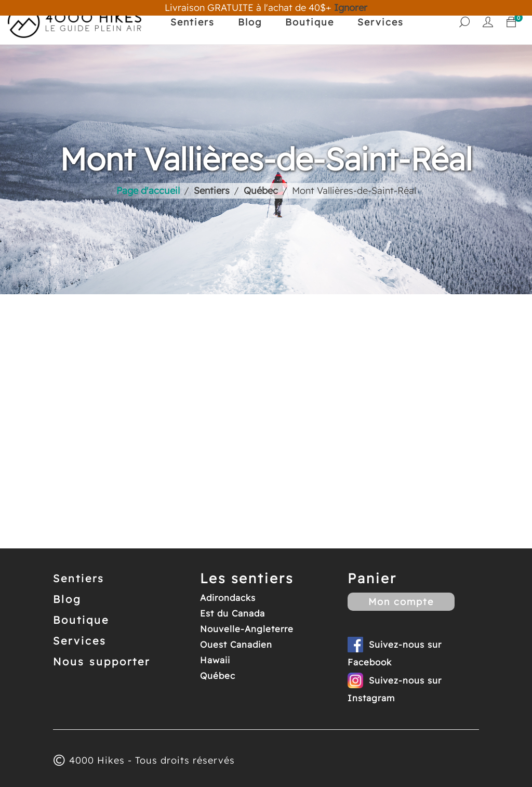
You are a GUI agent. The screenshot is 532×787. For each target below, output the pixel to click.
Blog (250, 22)
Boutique (310, 22)
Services (381, 22)
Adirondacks (228, 598)
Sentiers (192, 22)
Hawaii (215, 660)
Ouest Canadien (236, 644)
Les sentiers (247, 578)
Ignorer (351, 8)
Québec (218, 675)
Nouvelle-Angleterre (247, 629)
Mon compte (401, 602)
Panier (372, 578)
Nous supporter (102, 661)
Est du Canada (232, 613)
